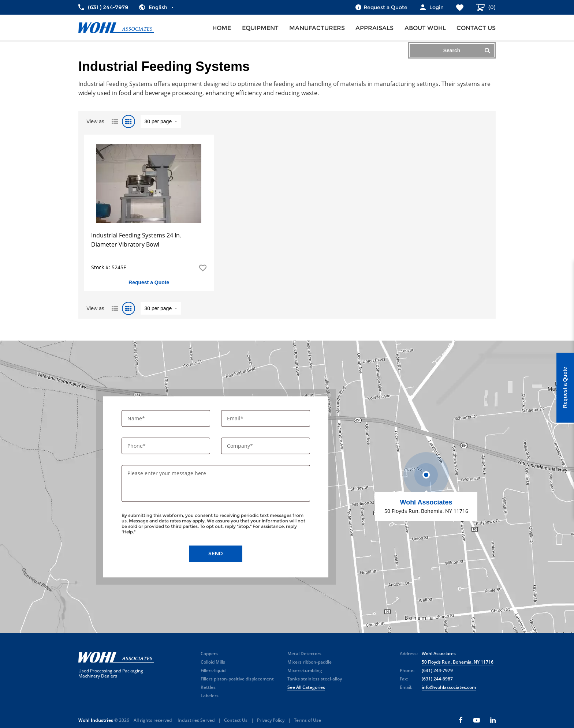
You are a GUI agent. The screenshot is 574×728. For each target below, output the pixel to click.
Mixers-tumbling (305, 670)
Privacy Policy (271, 720)
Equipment (260, 28)
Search (467, 50)
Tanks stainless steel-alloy (315, 679)
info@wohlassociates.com (449, 687)
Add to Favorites (203, 268)
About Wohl (425, 28)
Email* (236, 418)
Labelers (210, 696)
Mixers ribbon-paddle (310, 662)
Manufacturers (317, 28)
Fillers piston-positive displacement (237, 679)
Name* (137, 418)
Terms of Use (307, 720)
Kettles (208, 687)
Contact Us (236, 720)
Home (222, 28)
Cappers (209, 654)
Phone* (137, 446)
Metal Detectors (304, 654)
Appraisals (374, 28)
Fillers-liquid (213, 670)
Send (216, 554)
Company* (241, 446)
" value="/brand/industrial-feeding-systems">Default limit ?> (161, 121)
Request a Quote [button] (149, 282)
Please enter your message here (167, 474)
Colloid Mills (213, 662)
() (491, 7)
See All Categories (306, 687)
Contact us (476, 28)
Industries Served (196, 720)
